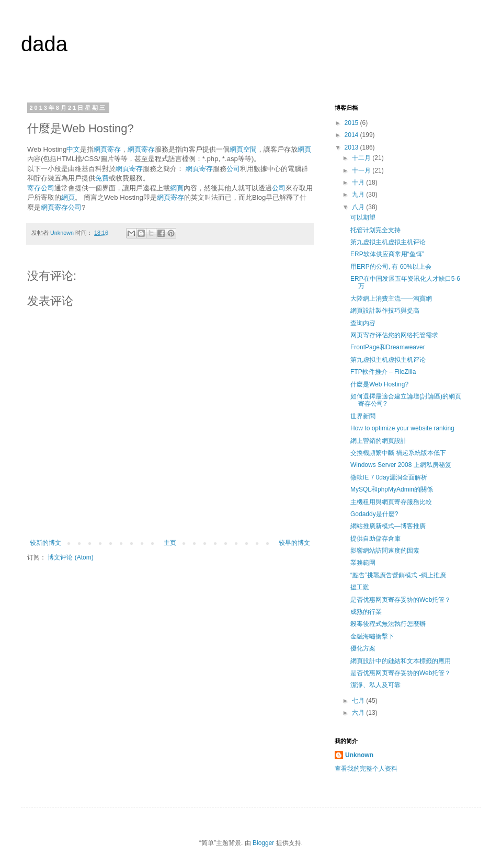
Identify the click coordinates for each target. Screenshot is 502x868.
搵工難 (360, 587)
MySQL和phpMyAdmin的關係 (392, 489)
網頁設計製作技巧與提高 (385, 311)
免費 (102, 178)
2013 (352, 147)
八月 (359, 207)
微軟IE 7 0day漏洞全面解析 (389, 477)
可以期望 (363, 218)
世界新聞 (363, 416)
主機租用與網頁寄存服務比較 (391, 502)
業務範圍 (363, 563)
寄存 (114, 149)
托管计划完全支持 (375, 230)
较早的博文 (294, 543)
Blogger (263, 843)
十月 (359, 182)
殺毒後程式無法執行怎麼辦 (388, 624)
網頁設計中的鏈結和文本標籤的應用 (401, 661)
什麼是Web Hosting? (379, 384)
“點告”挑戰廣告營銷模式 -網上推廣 (398, 575)
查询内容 (363, 323)
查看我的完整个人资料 (366, 769)
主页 (170, 543)
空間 (250, 149)
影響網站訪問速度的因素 (385, 551)
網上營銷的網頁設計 (379, 441)
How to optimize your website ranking (402, 428)
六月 (359, 713)
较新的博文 (45, 543)
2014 (352, 135)
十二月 (362, 158)
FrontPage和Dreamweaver (388, 347)
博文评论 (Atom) (70, 557)
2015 (352, 123)
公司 (233, 169)
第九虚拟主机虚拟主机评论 (388, 242)
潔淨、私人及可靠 (375, 685)
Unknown (359, 755)
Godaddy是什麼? (374, 514)
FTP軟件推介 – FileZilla (383, 372)
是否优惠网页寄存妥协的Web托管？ (401, 600)
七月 (359, 701)
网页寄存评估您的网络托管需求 (394, 335)
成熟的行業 (366, 612)
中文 (73, 149)
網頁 (100, 149)
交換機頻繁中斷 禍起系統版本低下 (398, 453)
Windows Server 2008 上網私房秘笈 (401, 465)
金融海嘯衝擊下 (372, 636)
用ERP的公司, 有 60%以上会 (391, 267)
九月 (359, 195)
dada (44, 44)
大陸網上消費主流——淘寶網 (391, 299)
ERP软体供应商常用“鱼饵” (387, 254)
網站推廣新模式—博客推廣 (388, 526)
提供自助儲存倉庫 (375, 539)
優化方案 (363, 648)
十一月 (362, 170)
